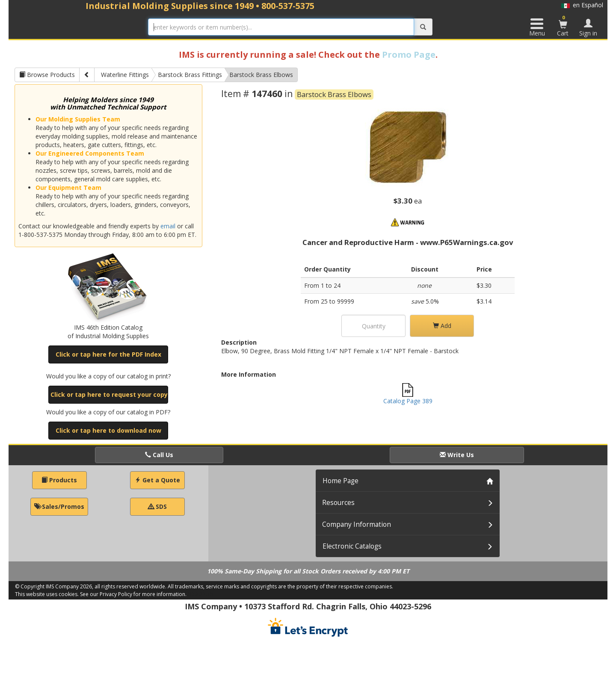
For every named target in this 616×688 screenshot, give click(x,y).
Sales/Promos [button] (59, 506)
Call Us (159, 455)
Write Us (457, 455)
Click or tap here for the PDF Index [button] (108, 354)
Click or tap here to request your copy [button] (109, 394)
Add (442, 326)
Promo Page (409, 55)
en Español (582, 5)
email (168, 226)
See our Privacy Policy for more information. (133, 594)
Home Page (341, 481)
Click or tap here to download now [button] (108, 430)
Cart (563, 26)
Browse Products (47, 75)
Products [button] (59, 480)
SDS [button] (157, 506)
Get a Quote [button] (157, 480)
